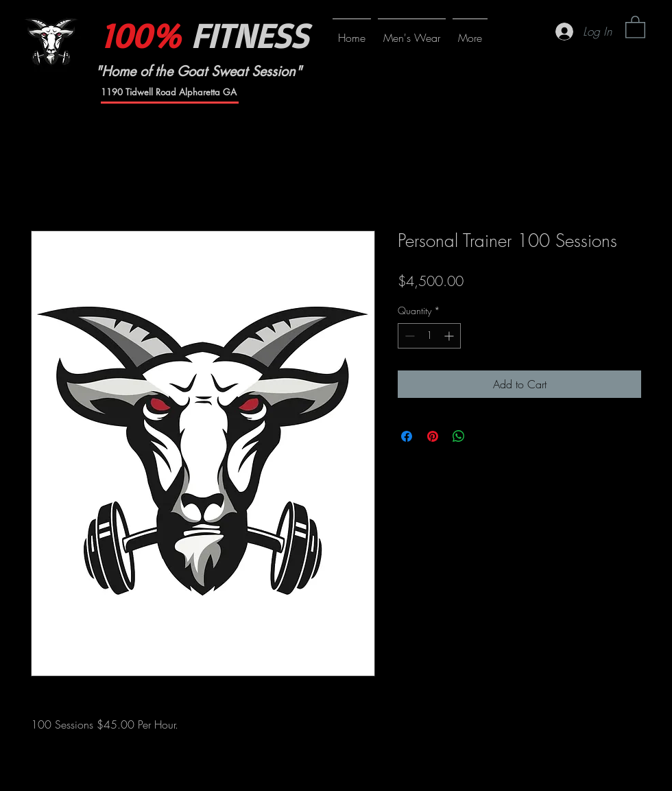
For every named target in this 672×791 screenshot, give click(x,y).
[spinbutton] (429, 336)
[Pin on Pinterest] (433, 436)
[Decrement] (408, 336)
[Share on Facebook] (407, 436)
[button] (635, 26)
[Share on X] (485, 436)
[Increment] (450, 336)
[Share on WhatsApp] (459, 436)
